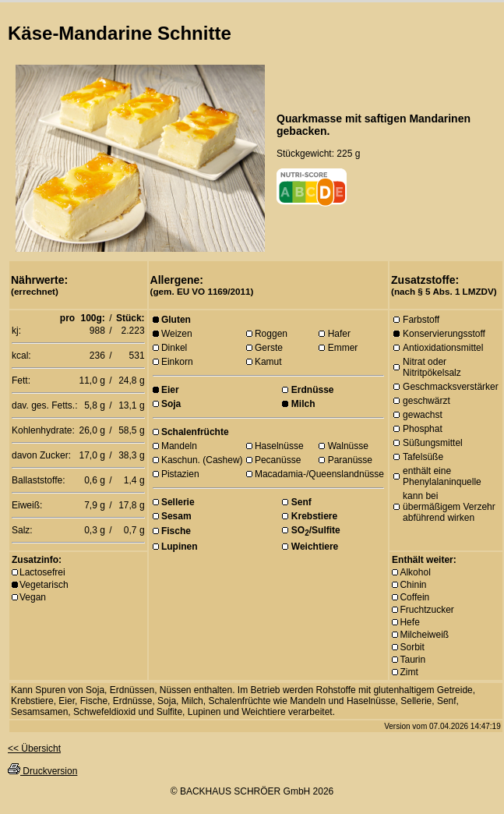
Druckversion (42, 771)
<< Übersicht (34, 749)
